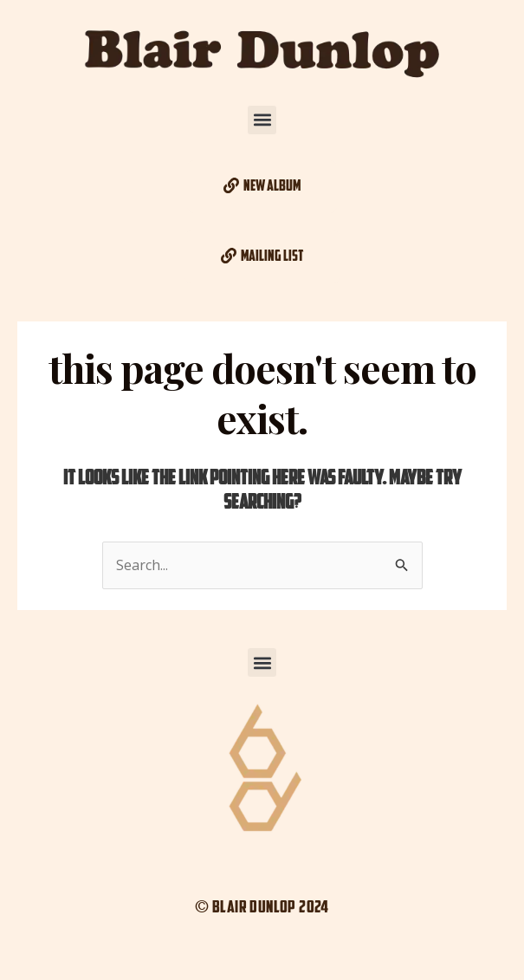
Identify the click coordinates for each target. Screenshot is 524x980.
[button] (262, 120)
